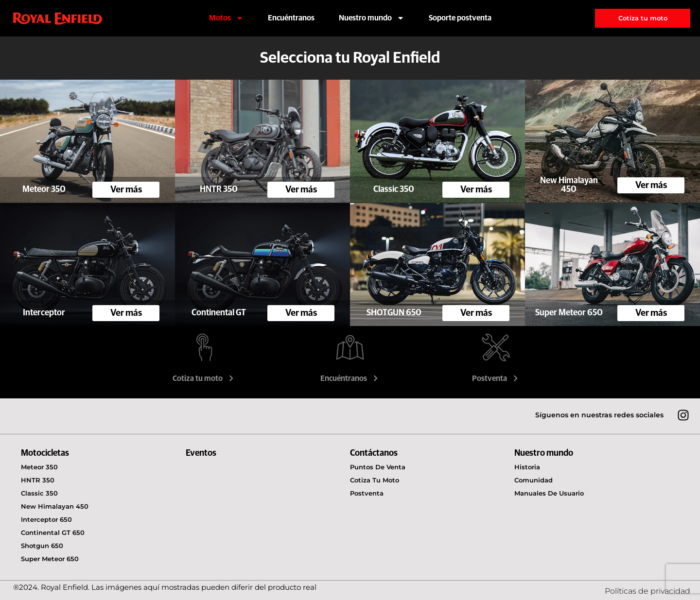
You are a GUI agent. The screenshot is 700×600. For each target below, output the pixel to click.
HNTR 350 (38, 480)
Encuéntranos (291, 18)
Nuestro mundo (372, 18)
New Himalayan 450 (55, 506)
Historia (527, 467)
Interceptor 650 (46, 519)
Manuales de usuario (549, 493)
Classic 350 (39, 493)
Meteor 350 (39, 467)
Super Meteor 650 (50, 559)
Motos (226, 18)
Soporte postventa (460, 18)
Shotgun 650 (42, 546)
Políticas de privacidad (647, 591)
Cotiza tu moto (204, 378)
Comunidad (534, 480)
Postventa (496, 378)
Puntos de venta (378, 467)
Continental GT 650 (53, 532)
